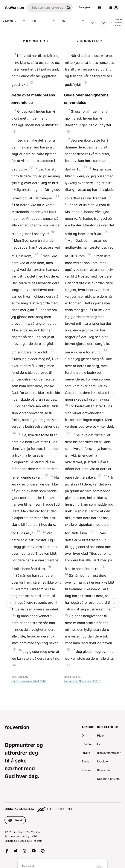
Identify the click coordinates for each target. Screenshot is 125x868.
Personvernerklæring (17, 836)
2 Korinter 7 (15, 21)
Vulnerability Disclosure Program (23, 841)
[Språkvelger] (100, 7)
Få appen (84, 7)
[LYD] (93, 23)
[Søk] (45, 7)
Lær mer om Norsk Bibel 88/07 (28, 681)
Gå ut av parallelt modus (116, 22)
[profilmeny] (113, 7)
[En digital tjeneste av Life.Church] (62, 807)
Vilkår (35, 836)
